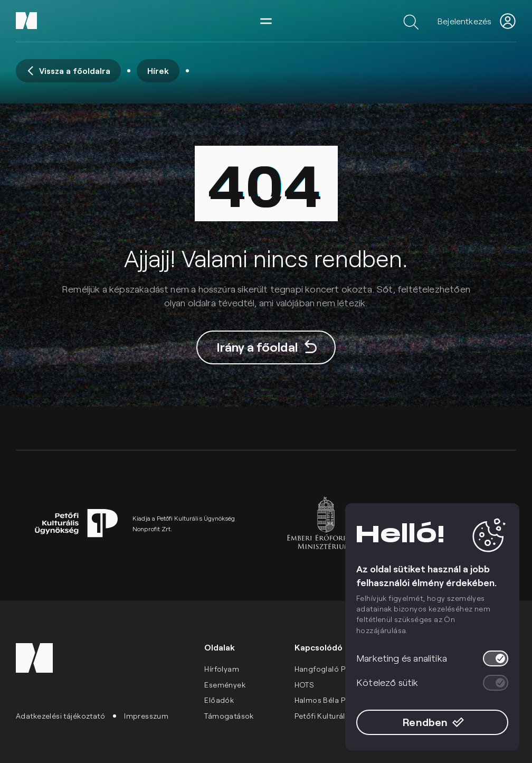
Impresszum (146, 716)
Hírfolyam (222, 669)
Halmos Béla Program (334, 700)
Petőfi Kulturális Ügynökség (344, 716)
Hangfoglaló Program (334, 669)
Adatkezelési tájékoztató (60, 716)
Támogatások (229, 716)
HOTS (305, 685)
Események (225, 685)
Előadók (219, 700)
